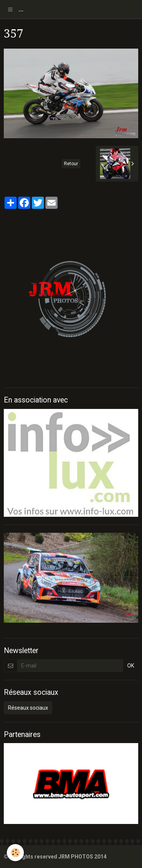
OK (131, 666)
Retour (71, 164)
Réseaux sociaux (28, 708)
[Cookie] (15, 853)
